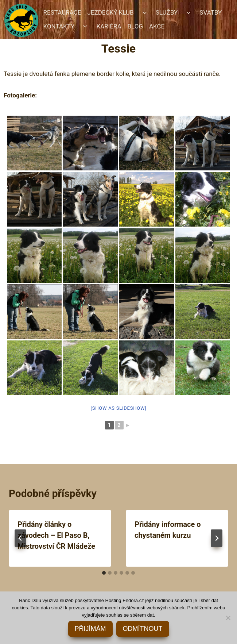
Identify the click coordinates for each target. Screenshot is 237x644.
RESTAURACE (62, 12)
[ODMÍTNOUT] (228, 618)
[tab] (104, 573)
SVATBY (211, 12)
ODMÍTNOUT (143, 629)
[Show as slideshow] (119, 408)
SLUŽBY (167, 12)
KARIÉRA (109, 26)
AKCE (157, 26)
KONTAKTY (59, 26)
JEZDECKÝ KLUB (110, 12)
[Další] (217, 538)
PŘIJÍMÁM (90, 629)
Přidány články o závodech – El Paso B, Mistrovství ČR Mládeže (56, 535)
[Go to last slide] (20, 538)
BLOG (135, 26)
